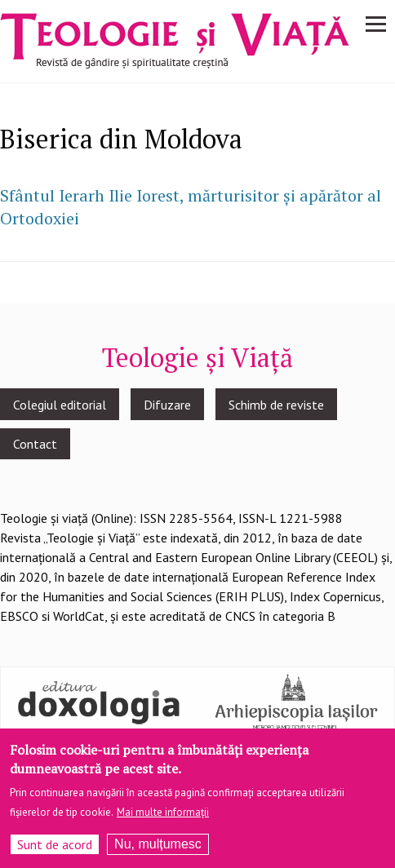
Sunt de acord (55, 848)
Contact (35, 444)
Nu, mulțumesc (158, 847)
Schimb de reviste (276, 405)
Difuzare (167, 405)
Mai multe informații (163, 815)
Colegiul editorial (60, 405)
